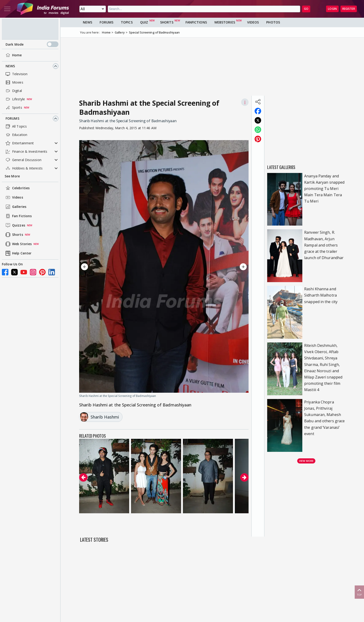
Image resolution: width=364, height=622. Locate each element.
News (10, 66)
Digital (13, 91)
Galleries (15, 207)
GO (306, 9)
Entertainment (19, 143)
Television (16, 74)
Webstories (225, 22)
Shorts (14, 235)
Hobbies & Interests (24, 168)
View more (306, 461)
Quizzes (15, 225)
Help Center (18, 253)
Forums (12, 118)
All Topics (16, 126)
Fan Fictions (18, 216)
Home (13, 55)
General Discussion (23, 160)
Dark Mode (32, 44)
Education (16, 135)
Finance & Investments (26, 152)
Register (349, 9)
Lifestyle (15, 99)
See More (12, 176)
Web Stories (18, 244)
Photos (273, 22)
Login (332, 9)
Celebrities (17, 188)
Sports (13, 108)
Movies (14, 82)
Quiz (144, 22)
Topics (127, 22)
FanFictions (196, 22)
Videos (14, 197)
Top (359, 592)
